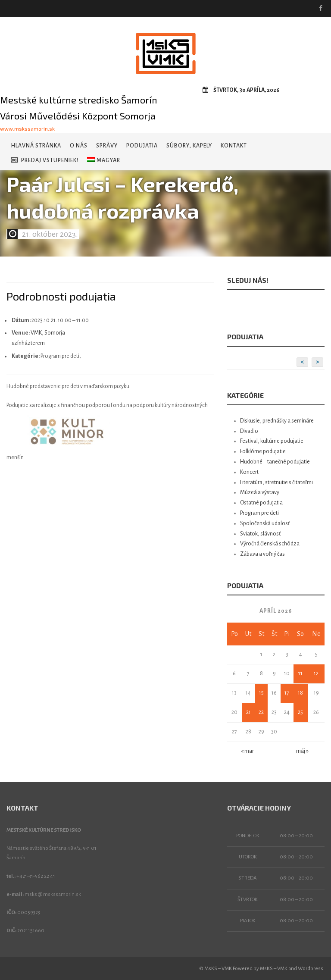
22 (261, 712)
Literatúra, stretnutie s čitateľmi (276, 482)
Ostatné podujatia (261, 503)
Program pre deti (259, 513)
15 (261, 693)
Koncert (249, 472)
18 (300, 693)
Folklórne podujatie (263, 451)
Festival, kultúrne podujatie (272, 441)
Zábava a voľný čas (262, 554)
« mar (247, 751)
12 (316, 673)
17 (287, 693)
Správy (107, 146)
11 (300, 673)
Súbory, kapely (189, 146)
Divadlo (249, 431)
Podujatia (142, 146)
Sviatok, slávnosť (261, 534)
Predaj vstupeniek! (45, 160)
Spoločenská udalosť (265, 523)
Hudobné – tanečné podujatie (275, 462)
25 (300, 712)
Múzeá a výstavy (260, 492)
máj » (302, 751)
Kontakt (234, 146)
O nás (79, 146)
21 (248, 712)
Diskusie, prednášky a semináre (277, 421)
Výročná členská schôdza (270, 544)
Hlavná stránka (36, 146)
